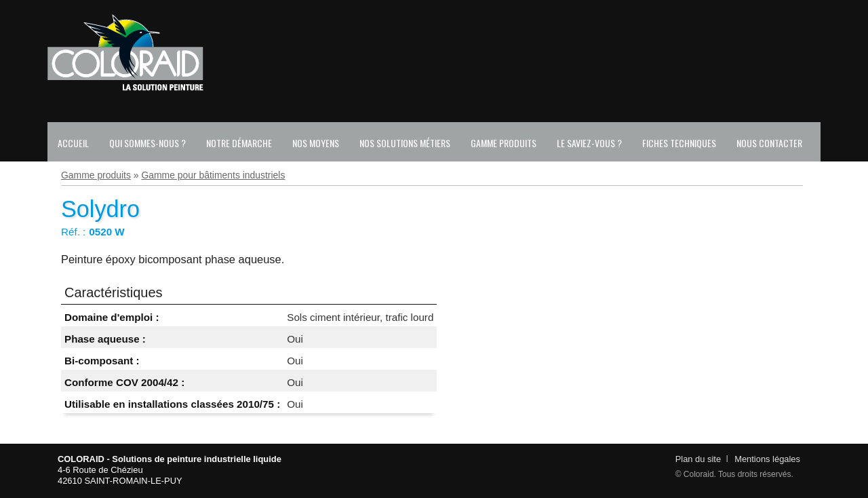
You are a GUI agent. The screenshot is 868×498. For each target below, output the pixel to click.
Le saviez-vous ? (589, 143)
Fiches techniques (679, 143)
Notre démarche (239, 143)
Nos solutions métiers (405, 143)
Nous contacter (769, 143)
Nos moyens (316, 143)
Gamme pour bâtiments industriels (213, 175)
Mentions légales (767, 459)
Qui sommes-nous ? (147, 143)
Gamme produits (504, 143)
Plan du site (698, 459)
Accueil (73, 143)
